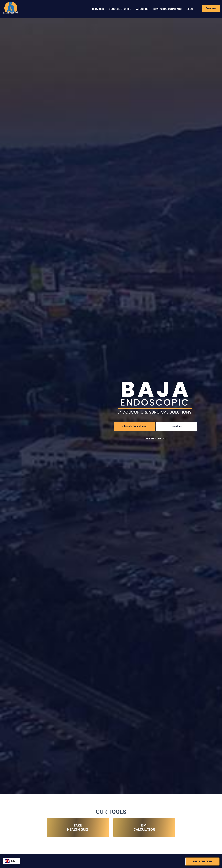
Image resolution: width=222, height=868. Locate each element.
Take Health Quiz (156, 439)
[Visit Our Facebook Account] (22, 407)
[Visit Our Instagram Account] (22, 399)
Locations (176, 426)
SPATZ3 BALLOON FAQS (167, 9)
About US (142, 9)
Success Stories (120, 9)
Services (98, 9)
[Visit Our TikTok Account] (22, 415)
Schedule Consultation (134, 426)
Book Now (211, 8)
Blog (190, 9)
